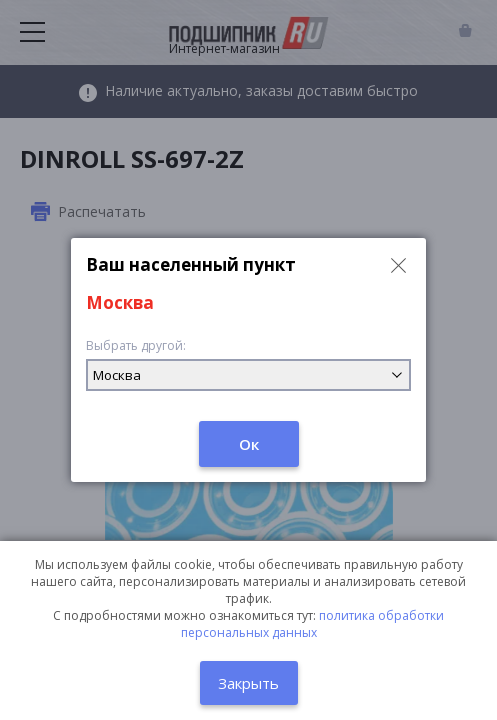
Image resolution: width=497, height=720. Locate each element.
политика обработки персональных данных (313, 624)
